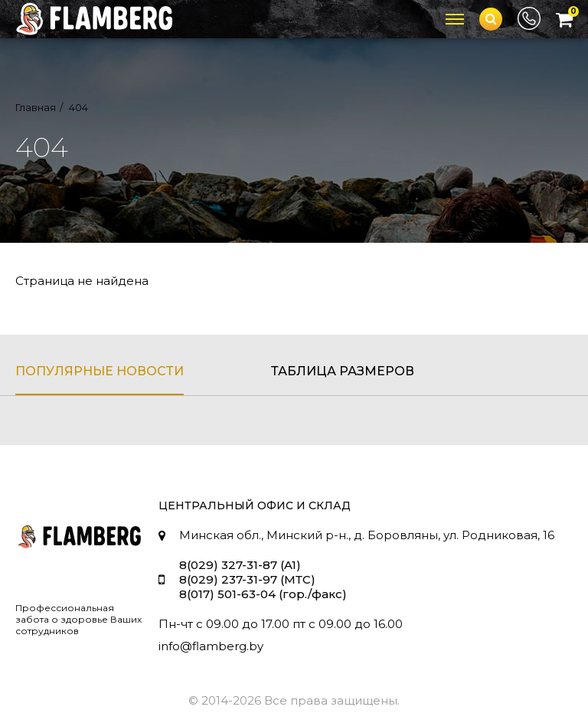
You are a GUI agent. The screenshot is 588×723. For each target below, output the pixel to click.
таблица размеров (343, 371)
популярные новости (100, 371)
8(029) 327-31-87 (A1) (240, 565)
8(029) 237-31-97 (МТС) (247, 579)
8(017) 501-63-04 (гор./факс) (263, 594)
